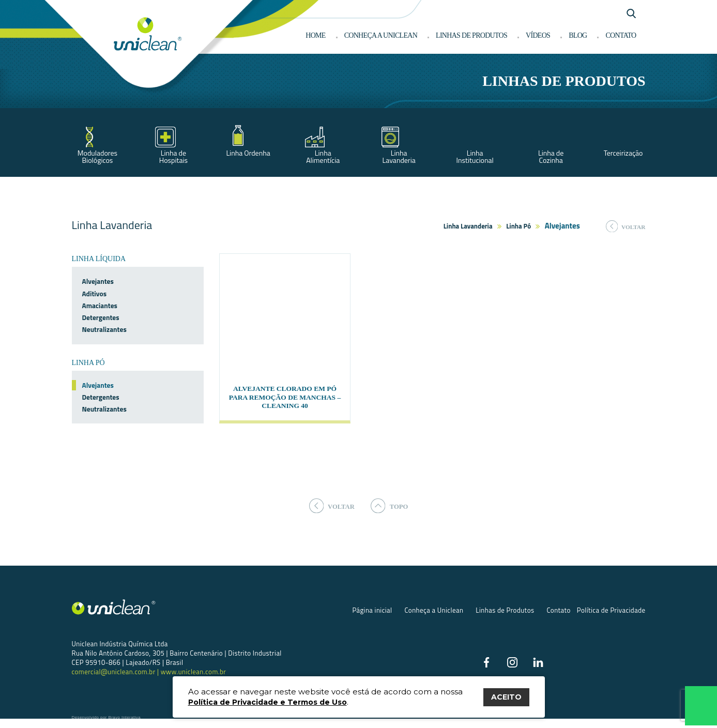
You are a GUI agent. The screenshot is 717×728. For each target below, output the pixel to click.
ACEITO (506, 697)
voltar (626, 226)
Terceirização (623, 153)
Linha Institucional (475, 156)
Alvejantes (98, 281)
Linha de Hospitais (173, 156)
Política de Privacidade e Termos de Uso (268, 702)
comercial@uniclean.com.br (115, 680)
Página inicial (372, 619)
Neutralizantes (104, 329)
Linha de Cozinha (551, 156)
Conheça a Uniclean (381, 35)
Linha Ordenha (248, 153)
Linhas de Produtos (505, 619)
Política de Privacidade (611, 619)
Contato (621, 35)
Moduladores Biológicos (97, 156)
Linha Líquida (99, 259)
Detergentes (101, 317)
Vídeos (538, 35)
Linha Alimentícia (323, 156)
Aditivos (95, 294)
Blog (578, 35)
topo (392, 514)
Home (315, 35)
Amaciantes (100, 306)
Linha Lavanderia (399, 156)
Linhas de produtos (471, 35)
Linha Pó (518, 226)
